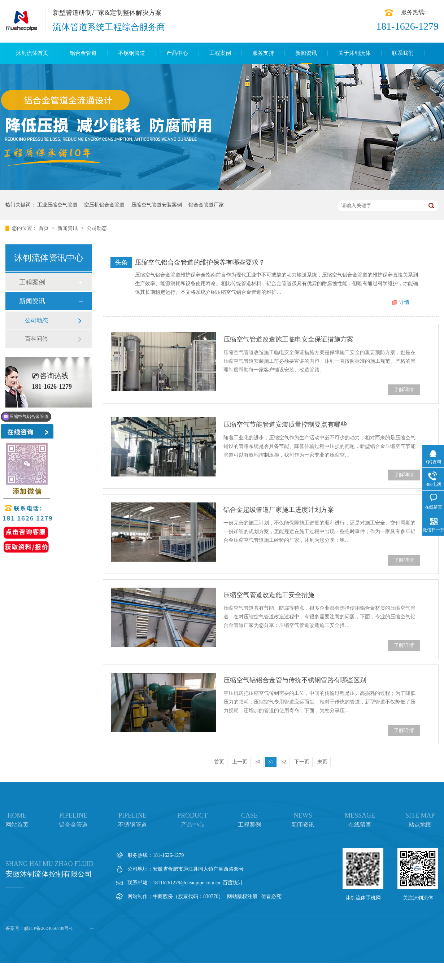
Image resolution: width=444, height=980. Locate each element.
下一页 (302, 762)
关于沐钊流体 (354, 53)
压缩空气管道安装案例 (157, 205)
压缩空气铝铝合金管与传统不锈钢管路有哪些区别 (295, 680)
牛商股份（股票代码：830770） (188, 896)
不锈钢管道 (132, 53)
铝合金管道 (83, 53)
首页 (44, 228)
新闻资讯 (306, 53)
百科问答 (36, 339)
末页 (322, 762)
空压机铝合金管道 (104, 205)
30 (258, 762)
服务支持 (263, 53)
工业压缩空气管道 (57, 205)
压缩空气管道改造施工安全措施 (269, 595)
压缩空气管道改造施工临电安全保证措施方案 (288, 339)
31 (271, 762)
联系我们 (403, 53)
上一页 (240, 762)
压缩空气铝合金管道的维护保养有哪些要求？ (200, 262)
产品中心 (177, 53)
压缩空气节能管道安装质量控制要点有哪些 (285, 424)
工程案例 (220, 53)
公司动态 (97, 228)
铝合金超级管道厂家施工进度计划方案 (279, 510)
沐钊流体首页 (32, 53)
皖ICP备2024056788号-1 (49, 928)
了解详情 (404, 390)
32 (284, 762)
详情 (404, 302)
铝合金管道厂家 (206, 205)
